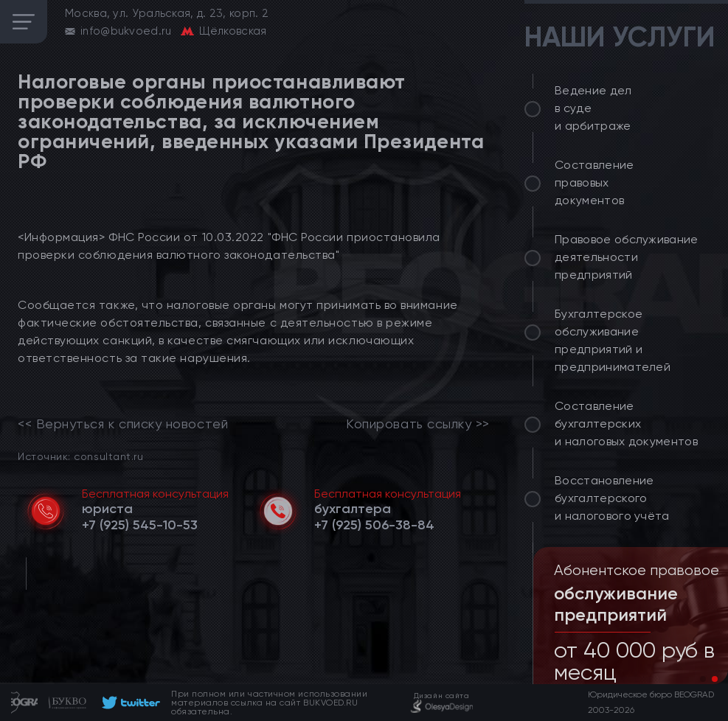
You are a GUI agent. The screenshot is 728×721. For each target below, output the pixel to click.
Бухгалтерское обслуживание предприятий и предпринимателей (613, 340)
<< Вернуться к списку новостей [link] (123, 424)
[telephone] (140, 525)
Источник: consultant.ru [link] (80, 456)
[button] (703, 679)
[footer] (129, 703)
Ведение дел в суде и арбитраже (593, 108)
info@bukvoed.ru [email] (126, 31)
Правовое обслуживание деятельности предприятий (627, 257)
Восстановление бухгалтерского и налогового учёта (612, 498)
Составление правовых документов (594, 182)
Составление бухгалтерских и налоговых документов (626, 424)
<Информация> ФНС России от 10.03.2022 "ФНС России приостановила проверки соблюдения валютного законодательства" (229, 246)
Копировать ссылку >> (418, 424)
